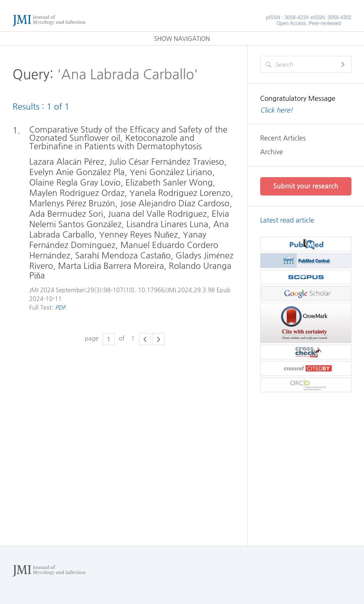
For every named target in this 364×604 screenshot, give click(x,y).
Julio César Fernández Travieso (166, 162)
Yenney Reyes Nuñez (139, 235)
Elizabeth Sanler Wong (169, 183)
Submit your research (306, 186)
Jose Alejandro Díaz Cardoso (175, 203)
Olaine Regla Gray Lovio (75, 183)
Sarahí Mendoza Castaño (123, 256)
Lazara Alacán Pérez (67, 162)
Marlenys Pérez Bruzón (72, 203)
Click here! (277, 110)
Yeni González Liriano (171, 172)
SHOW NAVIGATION (182, 39)
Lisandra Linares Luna (167, 224)
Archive (272, 152)
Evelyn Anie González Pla (77, 172)
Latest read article (287, 220)
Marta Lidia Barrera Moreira (111, 266)
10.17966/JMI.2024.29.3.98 (176, 290)
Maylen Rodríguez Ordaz (77, 193)
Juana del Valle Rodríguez (157, 214)
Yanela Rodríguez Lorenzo (180, 193)
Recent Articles (283, 138)
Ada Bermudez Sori (66, 214)
